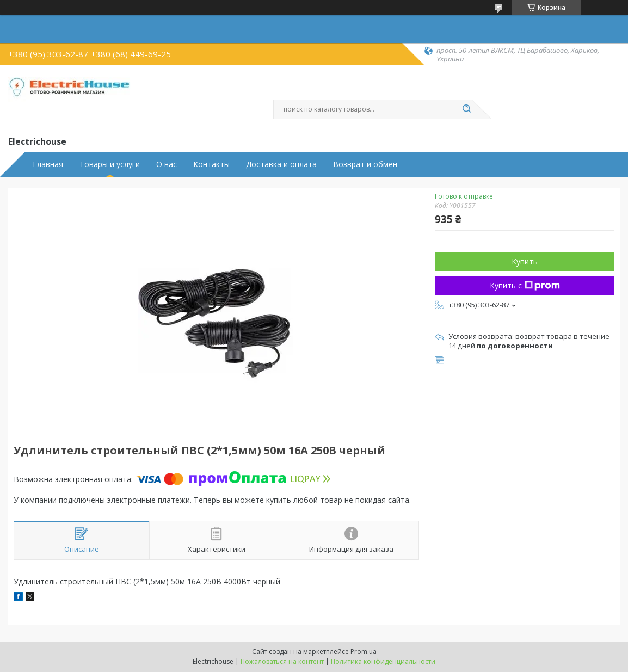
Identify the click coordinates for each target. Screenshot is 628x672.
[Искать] (466, 109)
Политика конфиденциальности (383, 661)
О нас (167, 164)
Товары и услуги (110, 164)
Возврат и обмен (365, 164)
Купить (525, 261)
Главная (48, 164)
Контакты (211, 164)
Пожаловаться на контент (282, 661)
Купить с (525, 285)
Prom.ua (364, 652)
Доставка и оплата (281, 164)
